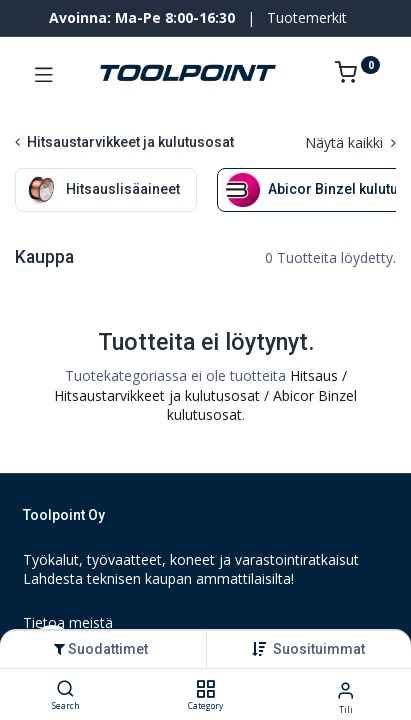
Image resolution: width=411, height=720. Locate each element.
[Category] (205, 689)
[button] (319, 649)
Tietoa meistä (68, 622)
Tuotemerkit (307, 17)
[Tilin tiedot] (345, 689)
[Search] (65, 689)
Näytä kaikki (350, 142)
